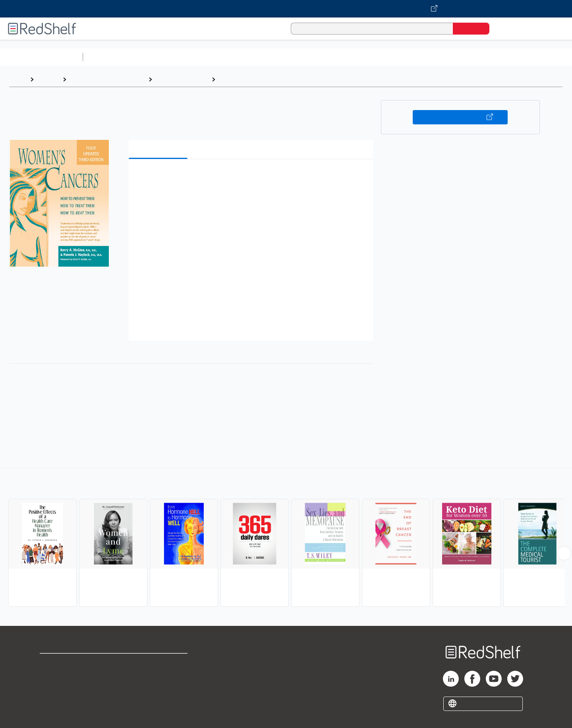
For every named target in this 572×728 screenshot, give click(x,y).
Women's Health (243, 79)
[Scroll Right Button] (564, 553)
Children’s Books (527, 57)
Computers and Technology (227, 57)
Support (52, 676)
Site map (53, 701)
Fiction (449, 57)
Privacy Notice (62, 688)
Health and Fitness (182, 79)
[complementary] (286, 538)
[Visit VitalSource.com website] (286, 9)
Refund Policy (159, 676)
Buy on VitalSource (460, 117)
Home (18, 79)
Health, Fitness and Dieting (107, 79)
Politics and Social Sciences (391, 57)
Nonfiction (481, 57)
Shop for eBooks (65, 663)
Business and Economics (308, 57)
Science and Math (156, 57)
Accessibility (157, 688)
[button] (252, 177)
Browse (48, 79)
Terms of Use (159, 663)
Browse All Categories (41, 57)
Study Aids (107, 57)
